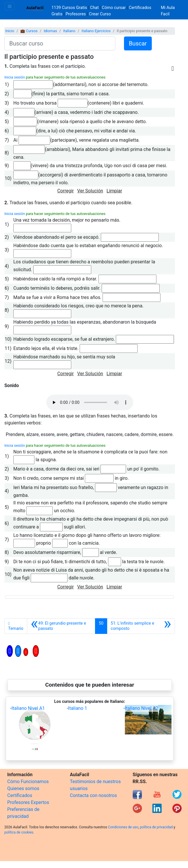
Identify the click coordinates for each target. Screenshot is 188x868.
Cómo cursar (114, 8)
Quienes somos (23, 788)
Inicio (10, 31)
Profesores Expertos (28, 802)
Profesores (76, 14)
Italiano (69, 31)
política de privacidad (156, 827)
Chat (94, 8)
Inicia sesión (15, 77)
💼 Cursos (29, 31)
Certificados (20, 795)
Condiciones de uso (123, 827)
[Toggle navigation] (10, 6)
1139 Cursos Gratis (70, 8)
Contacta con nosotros (93, 795)
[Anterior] (61, 626)
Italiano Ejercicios (96, 31)
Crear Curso (100, 14)
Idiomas (50, 31)
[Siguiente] (141, 626)
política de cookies (19, 832)
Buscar (138, 43)
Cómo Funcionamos (28, 782)
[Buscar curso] (60, 43)
